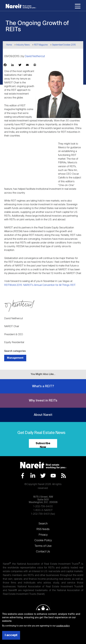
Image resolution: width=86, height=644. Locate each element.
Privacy (43, 535)
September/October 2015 (64, 45)
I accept (11, 635)
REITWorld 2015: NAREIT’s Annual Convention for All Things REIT (40, 285)
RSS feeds (43, 529)
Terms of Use (43, 546)
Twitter (43, 476)
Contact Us (43, 552)
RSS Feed (64, 476)
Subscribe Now (43, 445)
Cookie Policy (43, 540)
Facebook (23, 476)
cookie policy (63, 626)
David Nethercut (35, 56)
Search (43, 524)
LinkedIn (33, 476)
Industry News (23, 45)
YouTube (53, 476)
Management (15, 358)
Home (9, 45)
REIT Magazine (41, 45)
